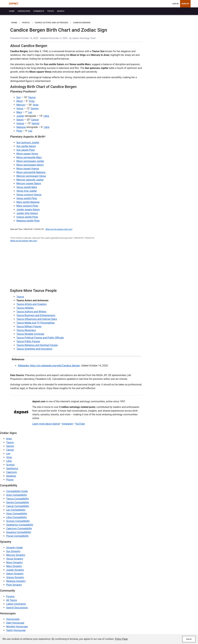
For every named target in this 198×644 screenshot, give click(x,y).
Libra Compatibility (16, 517)
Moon (20, 101)
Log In (175, 4)
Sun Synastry (13, 551)
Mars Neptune (28, 202)
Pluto (19, 131)
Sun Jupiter (28, 142)
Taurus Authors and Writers (31, 312)
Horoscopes (13, 619)
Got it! (189, 639)
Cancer (35, 120)
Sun (18, 97)
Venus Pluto (27, 198)
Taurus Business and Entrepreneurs (36, 315)
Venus (20, 109)
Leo (30, 112)
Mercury (21, 105)
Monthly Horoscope (17, 627)
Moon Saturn (30, 165)
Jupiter (20, 116)
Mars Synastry (14, 566)
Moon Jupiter (30, 161)
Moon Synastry (14, 562)
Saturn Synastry (15, 574)
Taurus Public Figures (28, 341)
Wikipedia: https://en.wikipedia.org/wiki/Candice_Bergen (49, 366)
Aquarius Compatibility (19, 532)
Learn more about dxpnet (46, 424)
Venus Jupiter (27, 191)
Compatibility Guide (17, 491)
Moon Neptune (31, 172)
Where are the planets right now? (59, 229)
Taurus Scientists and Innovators (34, 349)
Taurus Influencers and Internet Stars (37, 319)
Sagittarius (12, 468)
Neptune (21, 127)
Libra (46, 116)
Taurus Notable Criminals (30, 334)
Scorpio (10, 465)
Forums (10, 596)
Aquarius (11, 476)
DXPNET (14, 4)
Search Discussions (17, 608)
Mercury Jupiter (30, 180)
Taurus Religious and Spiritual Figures (37, 345)
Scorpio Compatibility (18, 521)
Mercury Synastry (16, 555)
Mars (19, 112)
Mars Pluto (27, 206)
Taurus (32, 97)
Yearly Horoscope (16, 630)
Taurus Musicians (26, 330)
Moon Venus (27, 154)
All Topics (12, 600)
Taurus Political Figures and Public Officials (40, 338)
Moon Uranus (28, 169)
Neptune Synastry (16, 581)
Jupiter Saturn (28, 210)
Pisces (10, 480)
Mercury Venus (31, 176)
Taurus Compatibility (18, 499)
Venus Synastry (15, 559)
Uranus (20, 123)
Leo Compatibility (16, 510)
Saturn (20, 120)
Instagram (67, 424)
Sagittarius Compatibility (20, 525)
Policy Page (121, 639)
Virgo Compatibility (17, 514)
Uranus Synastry (15, 577)
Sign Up (185, 4)
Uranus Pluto (27, 217)
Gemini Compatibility (18, 502)
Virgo (32, 101)
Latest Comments (16, 604)
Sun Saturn (26, 146)
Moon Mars (29, 157)
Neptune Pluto (28, 221)
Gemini (35, 109)
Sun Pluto (26, 150)
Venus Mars (27, 187)
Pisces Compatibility (17, 536)
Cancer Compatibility (18, 506)
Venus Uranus (29, 195)
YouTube (80, 424)
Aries (36, 105)
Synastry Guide (14, 548)
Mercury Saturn (29, 183)
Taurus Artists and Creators (31, 304)
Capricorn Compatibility (19, 528)
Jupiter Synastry (15, 570)
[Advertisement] (76, 267)
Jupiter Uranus (27, 213)
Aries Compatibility (17, 495)
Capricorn (12, 472)
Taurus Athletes (25, 308)
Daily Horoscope (15, 623)
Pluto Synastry (14, 585)
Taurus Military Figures (29, 326)
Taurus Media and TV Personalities (36, 323)
